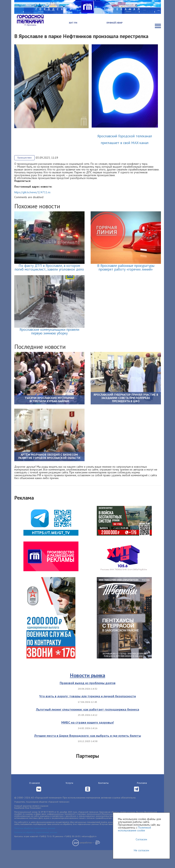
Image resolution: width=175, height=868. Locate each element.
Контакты (103, 801)
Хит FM (73, 23)
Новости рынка (87, 693)
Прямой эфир (115, 23)
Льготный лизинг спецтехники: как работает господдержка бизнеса (88, 727)
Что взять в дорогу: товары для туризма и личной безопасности (87, 714)
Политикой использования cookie (134, 829)
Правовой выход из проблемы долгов (88, 701)
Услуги (69, 801)
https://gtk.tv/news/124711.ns (32, 192)
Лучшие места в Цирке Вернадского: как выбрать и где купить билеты (88, 753)
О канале (35, 801)
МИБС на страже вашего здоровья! (88, 740)
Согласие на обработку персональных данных (36, 850)
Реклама (142, 801)
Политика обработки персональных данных (35, 846)
